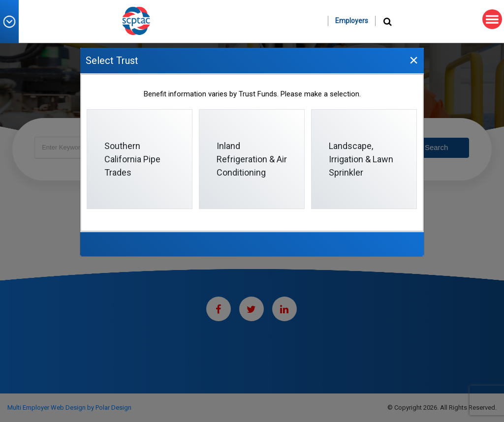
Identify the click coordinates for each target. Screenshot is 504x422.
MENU (490, 19)
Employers (352, 21)
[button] (13, 22)
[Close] (413, 60)
